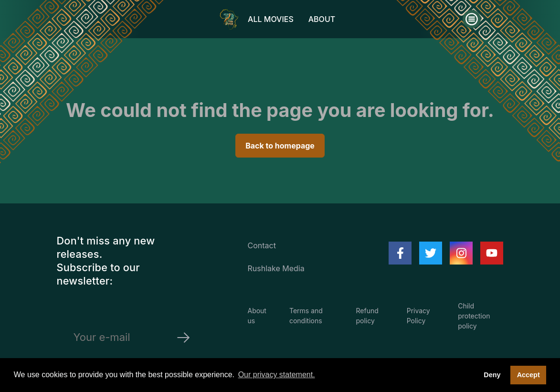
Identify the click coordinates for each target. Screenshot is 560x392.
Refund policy (367, 316)
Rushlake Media (276, 268)
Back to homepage (280, 146)
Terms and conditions (306, 316)
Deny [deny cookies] (492, 375)
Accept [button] (528, 375)
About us (257, 316)
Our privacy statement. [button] (277, 375)
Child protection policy (474, 316)
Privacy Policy (418, 316)
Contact (261, 245)
